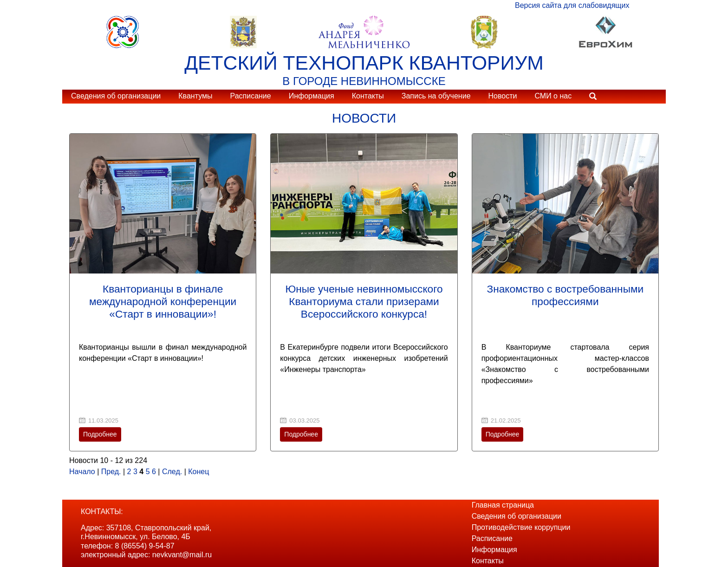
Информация (312, 96)
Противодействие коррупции (521, 527)
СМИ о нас (553, 96)
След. (172, 472)
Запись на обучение (436, 96)
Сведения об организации (116, 96)
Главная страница (503, 505)
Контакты (368, 96)
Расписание (250, 96)
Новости (503, 96)
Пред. (111, 472)
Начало (82, 472)
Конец (198, 472)
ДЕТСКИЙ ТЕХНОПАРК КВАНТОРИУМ (364, 63)
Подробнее (100, 434)
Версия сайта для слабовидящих (572, 5)
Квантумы (195, 96)
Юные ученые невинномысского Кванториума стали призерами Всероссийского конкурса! (364, 301)
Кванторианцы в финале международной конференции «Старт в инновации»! (163, 301)
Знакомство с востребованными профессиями (565, 295)
